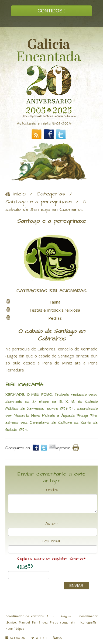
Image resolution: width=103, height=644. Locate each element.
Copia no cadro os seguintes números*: (52, 559)
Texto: (51, 490)
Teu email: (51, 541)
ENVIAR (76, 586)
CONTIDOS (51, 11)
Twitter (39, 638)
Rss (58, 638)
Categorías (51, 194)
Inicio (20, 194)
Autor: (51, 524)
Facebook (15, 638)
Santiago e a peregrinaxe (39, 202)
